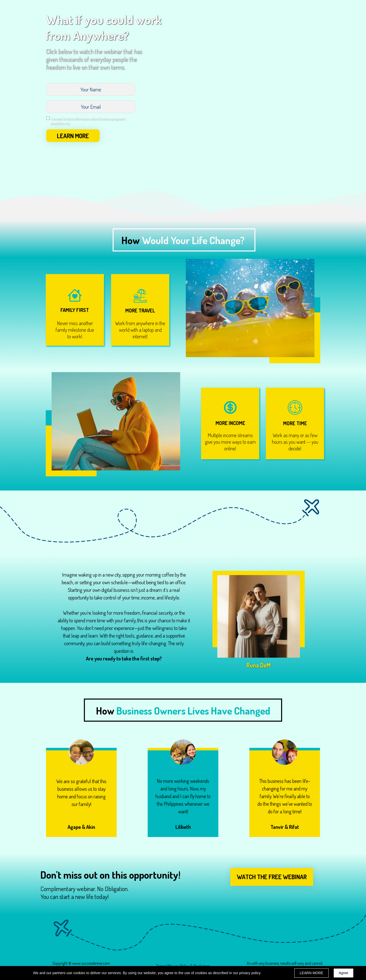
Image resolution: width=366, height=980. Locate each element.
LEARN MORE (73, 136)
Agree (344, 973)
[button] (272, 877)
